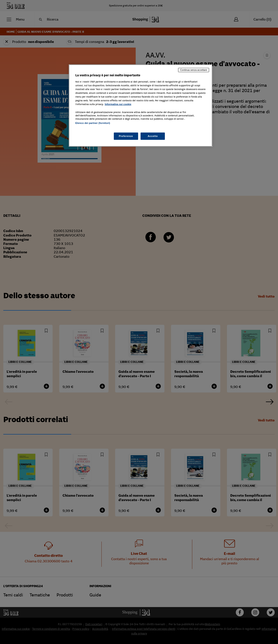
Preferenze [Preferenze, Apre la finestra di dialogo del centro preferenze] (126, 136)
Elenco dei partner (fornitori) (93, 123)
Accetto (153, 136)
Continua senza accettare (194, 70)
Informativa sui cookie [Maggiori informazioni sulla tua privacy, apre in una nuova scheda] (118, 104)
